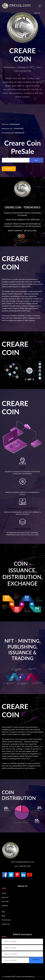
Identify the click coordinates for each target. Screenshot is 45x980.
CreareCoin (39, 976)
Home (4, 893)
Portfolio (5, 906)
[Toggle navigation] (40, 6)
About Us (5, 897)
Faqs (3, 912)
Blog (3, 916)
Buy (36, 160)
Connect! (9, 169)
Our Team (5, 901)
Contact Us (6, 924)
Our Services (6, 920)
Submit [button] (36, 960)
